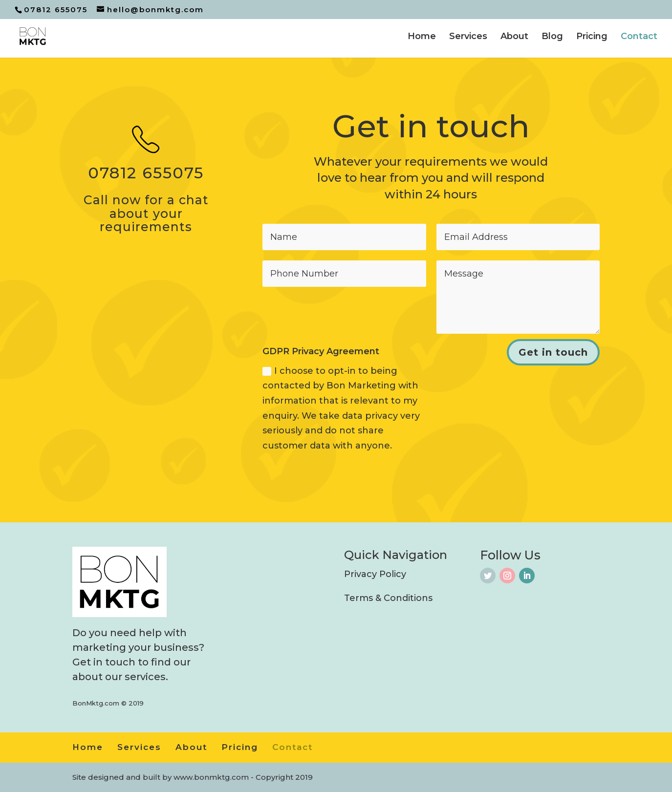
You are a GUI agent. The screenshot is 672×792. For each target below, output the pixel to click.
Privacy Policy (375, 574)
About (514, 37)
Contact (639, 37)
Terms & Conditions (388, 598)
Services (468, 37)
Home (422, 37)
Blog (552, 37)
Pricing (592, 37)
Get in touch (553, 352)
